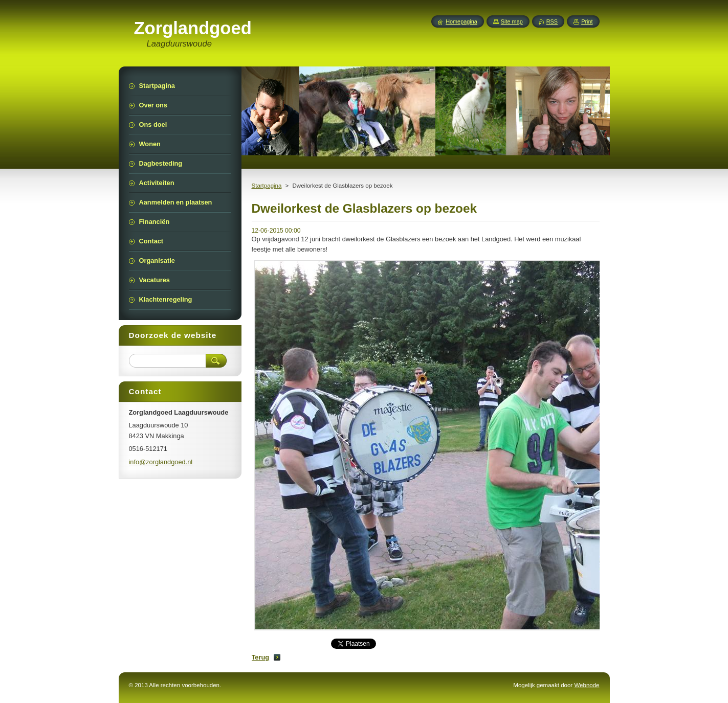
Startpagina (267, 186)
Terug (261, 657)
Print (587, 21)
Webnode (587, 685)
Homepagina (461, 21)
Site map (512, 21)
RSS (552, 21)
